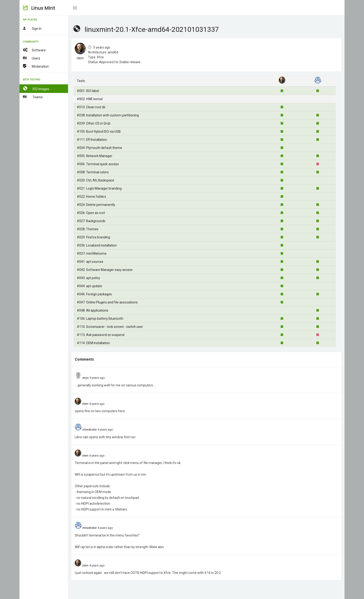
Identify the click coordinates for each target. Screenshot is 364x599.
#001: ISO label (88, 91)
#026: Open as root (91, 213)
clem (80, 58)
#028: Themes (88, 229)
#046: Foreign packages (94, 294)
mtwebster (90, 430)
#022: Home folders (91, 197)
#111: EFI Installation (92, 140)
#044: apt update (89, 286)
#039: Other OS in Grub (94, 123)
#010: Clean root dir (91, 107)
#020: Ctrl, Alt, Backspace (96, 180)
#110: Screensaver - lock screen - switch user (110, 327)
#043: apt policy (88, 278)
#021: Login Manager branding (99, 188)
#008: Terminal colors (93, 172)
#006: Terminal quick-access (98, 164)
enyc (86, 378)
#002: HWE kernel (90, 99)
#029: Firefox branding (93, 237)
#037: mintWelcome (92, 253)
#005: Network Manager (95, 156)
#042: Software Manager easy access (105, 270)
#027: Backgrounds (91, 221)
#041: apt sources (90, 262)
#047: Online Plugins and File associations (107, 302)
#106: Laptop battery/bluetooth (100, 319)
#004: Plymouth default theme (99, 148)
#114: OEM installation (93, 343)
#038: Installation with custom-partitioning (108, 115)
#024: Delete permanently (96, 205)
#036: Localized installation (97, 245)
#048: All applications (93, 310)
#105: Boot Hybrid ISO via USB (99, 132)
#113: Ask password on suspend (101, 335)
